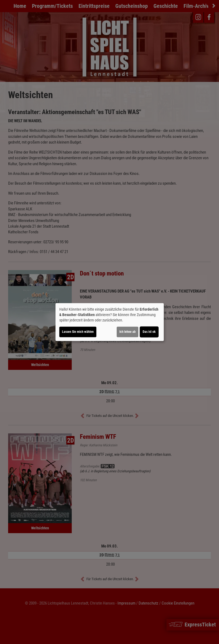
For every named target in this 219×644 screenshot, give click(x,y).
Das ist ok (149, 332)
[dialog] (110, 322)
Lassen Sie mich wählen (78, 332)
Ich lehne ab (128, 332)
